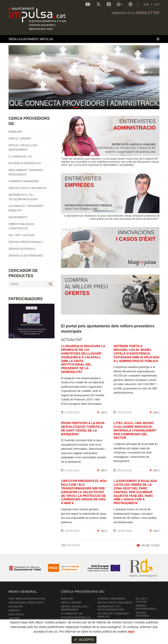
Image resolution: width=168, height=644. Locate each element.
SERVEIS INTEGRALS (142, 614)
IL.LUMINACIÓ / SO (72, 614)
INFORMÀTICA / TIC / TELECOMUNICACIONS (111, 608)
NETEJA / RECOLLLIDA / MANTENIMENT (75, 608)
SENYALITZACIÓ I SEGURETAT (115, 603)
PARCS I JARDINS (71, 603)
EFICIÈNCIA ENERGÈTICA (76, 617)
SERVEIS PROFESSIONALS (146, 607)
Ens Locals (16, 614)
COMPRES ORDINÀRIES (111, 599)
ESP (146, 5)
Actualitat (16, 607)
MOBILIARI (67, 599)
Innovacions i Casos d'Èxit (26, 603)
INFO (102, 413)
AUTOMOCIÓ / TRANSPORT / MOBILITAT (114, 615)
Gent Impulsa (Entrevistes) (27, 599)
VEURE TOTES (148, 545)
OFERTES (14, 610)
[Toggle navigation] (84, 39)
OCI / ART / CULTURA (142, 600)
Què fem (14, 618)
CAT (157, 5)
